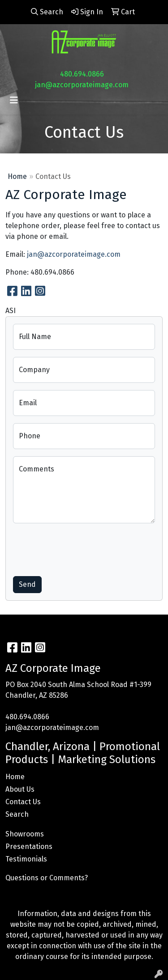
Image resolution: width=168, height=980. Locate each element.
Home (17, 176)
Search (17, 814)
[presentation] (81, 548)
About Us (20, 789)
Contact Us (23, 802)
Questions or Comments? (47, 878)
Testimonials (26, 859)
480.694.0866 (82, 74)
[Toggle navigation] (14, 100)
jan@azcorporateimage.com (82, 85)
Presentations (29, 846)
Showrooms (25, 834)
